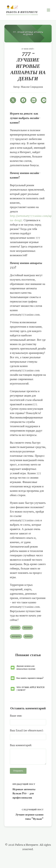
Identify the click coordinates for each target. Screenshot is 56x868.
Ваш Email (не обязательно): (27, 731)
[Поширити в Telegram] (44, 100)
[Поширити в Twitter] (13, 100)
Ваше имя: (16, 716)
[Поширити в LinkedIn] (34, 100)
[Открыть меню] (48, 10)
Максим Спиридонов (32, 87)
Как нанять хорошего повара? (30, 678)
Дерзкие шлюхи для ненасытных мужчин (26, 667)
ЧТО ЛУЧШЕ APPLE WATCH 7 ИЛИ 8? (30, 689)
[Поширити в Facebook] (23, 100)
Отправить (18, 771)
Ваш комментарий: (21, 745)
